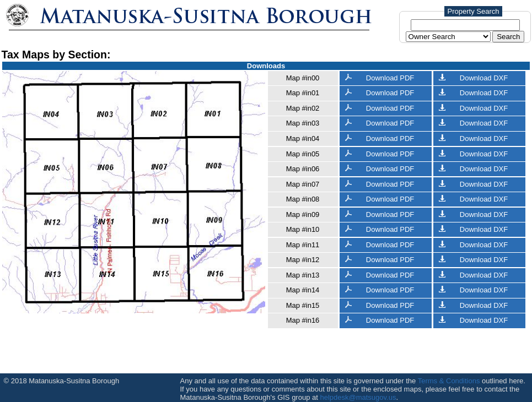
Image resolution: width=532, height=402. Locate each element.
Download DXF (474, 78)
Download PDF (380, 78)
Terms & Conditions (449, 381)
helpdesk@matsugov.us (358, 397)
